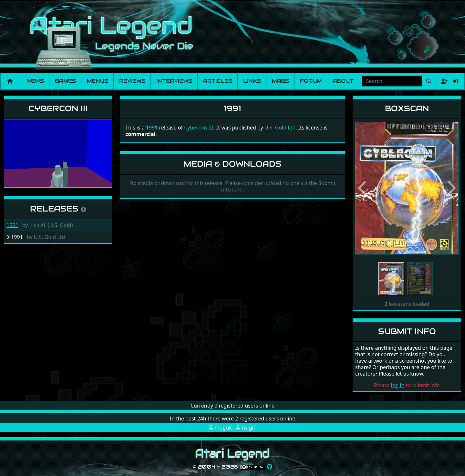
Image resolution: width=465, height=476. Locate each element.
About (343, 81)
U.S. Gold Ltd (280, 128)
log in (398, 385)
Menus (98, 81)
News (35, 81)
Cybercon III (58, 108)
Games (65, 81)
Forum (311, 81)
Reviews (132, 81)
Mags (280, 81)
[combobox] (392, 81)
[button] (363, 188)
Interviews (174, 81)
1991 (12, 225)
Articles (218, 81)
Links (252, 81)
